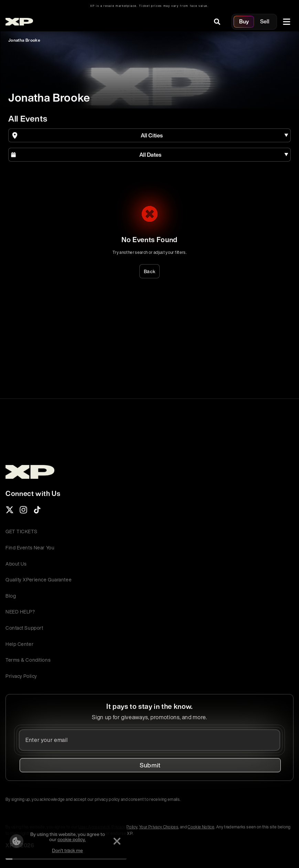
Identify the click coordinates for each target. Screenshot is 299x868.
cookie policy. (72, 839)
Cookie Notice (201, 827)
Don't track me (67, 850)
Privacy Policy (21, 676)
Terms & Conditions (28, 660)
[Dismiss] (117, 841)
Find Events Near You (30, 547)
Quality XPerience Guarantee (39, 580)
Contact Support (24, 628)
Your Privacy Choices (159, 827)
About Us (16, 564)
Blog (11, 596)
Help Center (19, 644)
